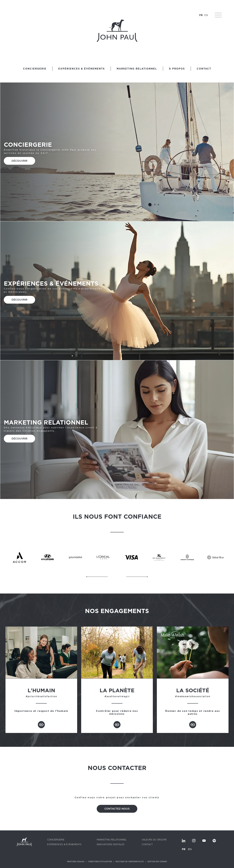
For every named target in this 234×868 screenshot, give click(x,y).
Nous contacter (184, 864)
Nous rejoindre (161, 864)
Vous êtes (14, 864)
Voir (41, 725)
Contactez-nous (117, 809)
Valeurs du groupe (154, 840)
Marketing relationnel (137, 69)
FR (200, 16)
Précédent (97, 577)
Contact (204, 69)
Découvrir (20, 161)
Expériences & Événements (82, 69)
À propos (177, 69)
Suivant (137, 577)
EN (206, 16)
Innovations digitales (111, 844)
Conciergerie (35, 69)
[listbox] (55, 864)
